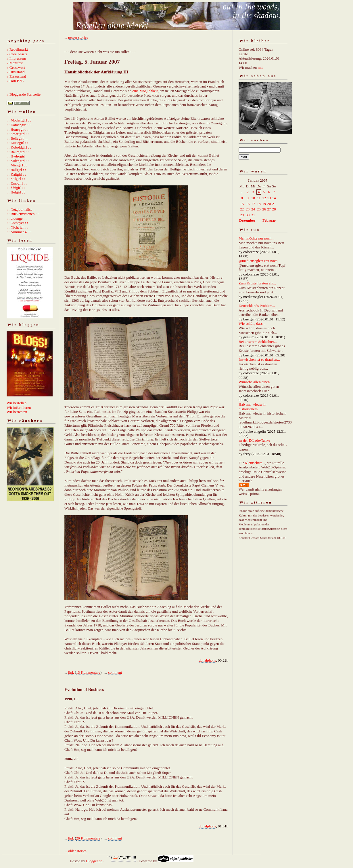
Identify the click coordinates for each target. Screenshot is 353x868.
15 (242, 204)
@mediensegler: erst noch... (259, 261)
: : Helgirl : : (16, 192)
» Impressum (16, 58)
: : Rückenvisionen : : (23, 214)
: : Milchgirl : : (18, 161)
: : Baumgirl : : (18, 152)
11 (259, 198)
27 (269, 209)
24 (253, 209)
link (71, 672)
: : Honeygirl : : (18, 129)
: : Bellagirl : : (17, 138)
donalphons (207, 660)
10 (253, 198)
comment (115, 672)
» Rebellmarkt (17, 49)
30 (248, 215)
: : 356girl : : (16, 188)
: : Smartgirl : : (18, 134)
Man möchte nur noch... (256, 238)
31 (253, 215)
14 (274, 198)
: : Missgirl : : (17, 165)
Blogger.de (94, 861)
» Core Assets (17, 54)
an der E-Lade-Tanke (254, 440)
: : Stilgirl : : (16, 179)
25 (259, 209)
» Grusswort (16, 68)
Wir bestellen (17, 403)
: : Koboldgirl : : (19, 147)
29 (242, 215)
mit (260, 68)
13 (269, 198)
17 (253, 204)
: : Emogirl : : (17, 183)
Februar (269, 220)
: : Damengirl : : (19, 125)
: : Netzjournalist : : (21, 209)
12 (264, 198)
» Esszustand (16, 76)
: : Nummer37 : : (19, 232)
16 (248, 204)
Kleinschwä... (255, 463)
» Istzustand (16, 72)
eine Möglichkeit (145, 91)
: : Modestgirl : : (19, 120)
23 (248, 209)
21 (274, 204)
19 (264, 204)
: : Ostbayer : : (17, 223)
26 (264, 209)
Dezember (247, 220)
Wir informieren (19, 408)
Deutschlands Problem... (257, 306)
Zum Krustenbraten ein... (257, 283)
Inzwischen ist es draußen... (259, 359)
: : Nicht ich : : (17, 227)
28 (274, 209)
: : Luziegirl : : (17, 143)
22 (242, 209)
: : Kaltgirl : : (16, 174)
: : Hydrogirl (16, 156)
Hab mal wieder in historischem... (252, 407)
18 (259, 204)
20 (269, 204)
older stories (77, 851)
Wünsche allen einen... (256, 382)
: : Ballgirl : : (16, 170)
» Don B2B (15, 81)
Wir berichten (17, 412)
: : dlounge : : (17, 218)
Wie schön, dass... (252, 323)
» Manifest (15, 63)
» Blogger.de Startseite (24, 94)
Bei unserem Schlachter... (258, 342)
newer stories (78, 37)
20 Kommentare (88, 838)
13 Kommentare (88, 672)
